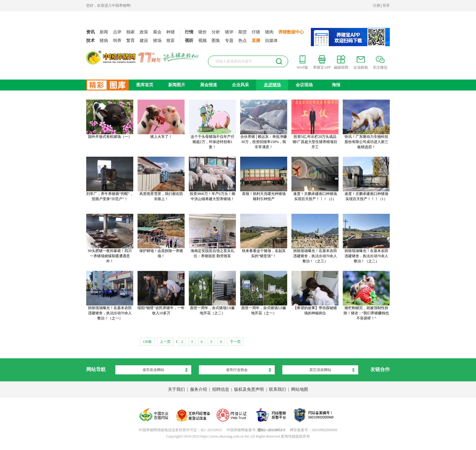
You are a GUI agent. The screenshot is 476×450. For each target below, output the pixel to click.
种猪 (171, 32)
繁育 (131, 41)
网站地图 (300, 389)
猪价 (202, 32)
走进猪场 (272, 85)
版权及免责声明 (249, 389)
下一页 (235, 342)
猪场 (157, 41)
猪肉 (269, 32)
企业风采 (240, 85)
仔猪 (256, 32)
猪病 (104, 41)
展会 (157, 32)
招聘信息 (221, 389)
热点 (243, 41)
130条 (147, 342)
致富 (171, 41)
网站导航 (96, 369)
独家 (131, 32)
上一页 (165, 342)
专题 (229, 41)
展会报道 (209, 85)
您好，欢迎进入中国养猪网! (109, 5)
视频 (202, 41)
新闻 (104, 32)
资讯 (90, 32)
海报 (336, 85)
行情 (189, 32)
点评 (117, 32)
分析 (216, 32)
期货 (243, 32)
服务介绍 (199, 389)
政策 (144, 32)
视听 (189, 41)
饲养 (117, 41)
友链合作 (380, 369)
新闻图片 (177, 85)
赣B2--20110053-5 (271, 430)
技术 (90, 41)
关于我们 (176, 389)
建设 (144, 41)
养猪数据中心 (291, 32)
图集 (216, 41)
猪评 (229, 32)
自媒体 (271, 41)
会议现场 (304, 85)
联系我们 (277, 389)
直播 (256, 41)
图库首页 (145, 85)
